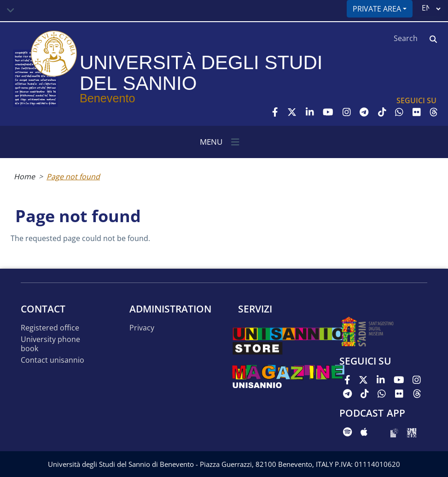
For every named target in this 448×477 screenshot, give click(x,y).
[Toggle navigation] (11, 11)
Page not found (73, 177)
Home (24, 177)
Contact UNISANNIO (52, 360)
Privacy (142, 328)
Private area (377, 9)
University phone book (50, 344)
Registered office (50, 328)
